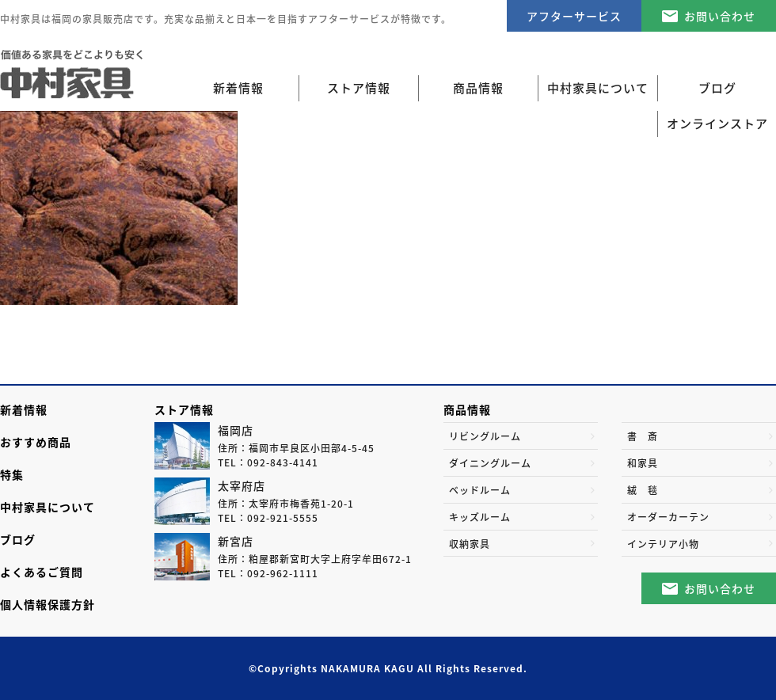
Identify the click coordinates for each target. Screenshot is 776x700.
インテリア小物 (663, 544)
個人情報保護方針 (48, 604)
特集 (12, 474)
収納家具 (470, 544)
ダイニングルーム (490, 463)
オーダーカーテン (668, 517)
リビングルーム (485, 436)
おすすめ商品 (36, 442)
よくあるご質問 (42, 572)
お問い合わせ (720, 16)
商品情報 (467, 409)
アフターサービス (574, 16)
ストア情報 (184, 409)
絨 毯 (643, 490)
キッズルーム (480, 517)
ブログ (18, 539)
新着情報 (238, 88)
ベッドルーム (480, 490)
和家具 (643, 463)
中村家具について (48, 507)
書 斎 (643, 436)
